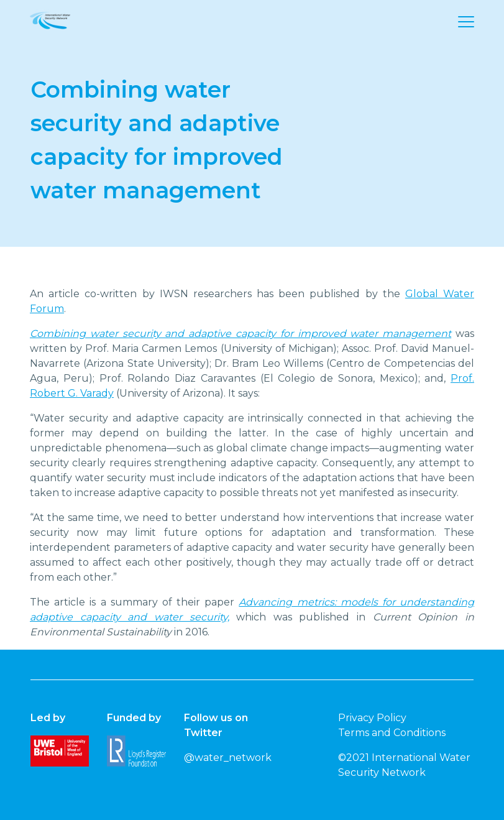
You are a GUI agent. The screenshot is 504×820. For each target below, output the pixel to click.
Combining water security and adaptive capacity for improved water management (241, 334)
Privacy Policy (372, 718)
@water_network (228, 758)
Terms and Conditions (392, 733)
